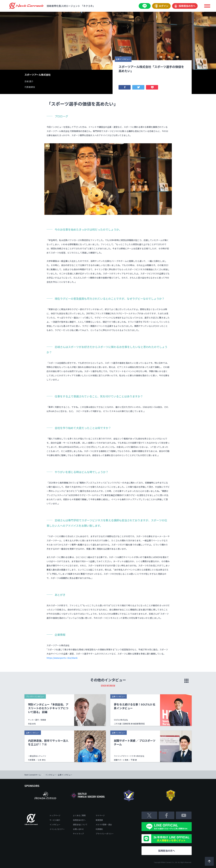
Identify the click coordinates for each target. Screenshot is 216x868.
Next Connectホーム (33, 775)
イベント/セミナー (57, 829)
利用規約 (99, 829)
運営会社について (80, 824)
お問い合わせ (78, 829)
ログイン (161, 6)
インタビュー (55, 824)
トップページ (55, 815)
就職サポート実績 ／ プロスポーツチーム (135, 742)
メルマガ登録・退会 (104, 824)
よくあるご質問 (79, 815)
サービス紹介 (55, 820)
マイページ (100, 815)
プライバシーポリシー (105, 834)
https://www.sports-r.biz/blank (62, 658)
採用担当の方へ (185, 6)
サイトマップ (78, 834)
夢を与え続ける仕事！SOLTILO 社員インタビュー (135, 706)
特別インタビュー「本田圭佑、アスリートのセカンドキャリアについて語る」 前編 (48, 708)
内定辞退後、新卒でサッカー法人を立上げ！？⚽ (48, 742)
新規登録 (99, 820)
